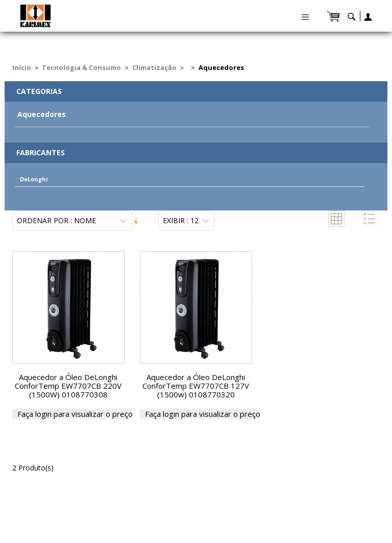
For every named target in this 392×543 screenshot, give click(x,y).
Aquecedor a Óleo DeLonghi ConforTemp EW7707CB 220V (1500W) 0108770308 (68, 386)
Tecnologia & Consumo (81, 67)
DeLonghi (34, 179)
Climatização (154, 67)
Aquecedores (42, 114)
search (352, 19)
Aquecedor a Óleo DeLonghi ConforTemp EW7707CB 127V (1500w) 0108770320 (196, 386)
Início (22, 67)
